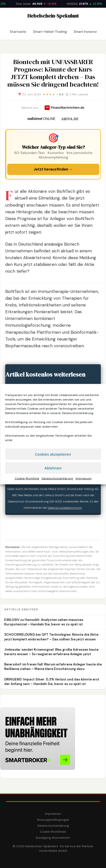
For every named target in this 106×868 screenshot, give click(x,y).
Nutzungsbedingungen (53, 820)
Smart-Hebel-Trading (50, 32)
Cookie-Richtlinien (53, 832)
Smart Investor (85, 32)
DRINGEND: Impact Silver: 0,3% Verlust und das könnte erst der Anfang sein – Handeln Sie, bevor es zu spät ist (52, 682)
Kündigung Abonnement (53, 838)
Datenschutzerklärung (78, 413)
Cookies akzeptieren (53, 454)
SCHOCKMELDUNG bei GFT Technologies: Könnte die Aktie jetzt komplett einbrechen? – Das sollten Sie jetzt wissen (51, 637)
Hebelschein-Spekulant (53, 16)
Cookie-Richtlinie (27, 478)
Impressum (84, 478)
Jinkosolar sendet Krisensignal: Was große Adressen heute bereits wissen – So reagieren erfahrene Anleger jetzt (51, 652)
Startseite (18, 32)
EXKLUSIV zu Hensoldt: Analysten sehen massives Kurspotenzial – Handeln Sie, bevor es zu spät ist (44, 622)
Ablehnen (53, 468)
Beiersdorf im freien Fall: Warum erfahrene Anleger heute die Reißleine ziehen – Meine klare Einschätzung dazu (53, 667)
